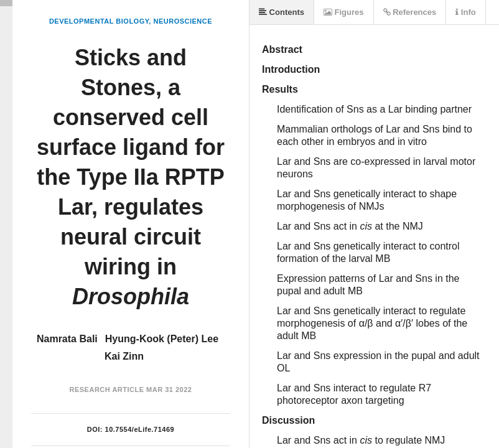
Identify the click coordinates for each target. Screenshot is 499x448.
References (410, 12)
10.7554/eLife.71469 (140, 429)
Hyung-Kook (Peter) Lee (162, 339)
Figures (344, 12)
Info (465, 12)
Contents (282, 12)
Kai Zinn (124, 356)
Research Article (107, 390)
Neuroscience (183, 21)
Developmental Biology (99, 21)
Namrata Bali (67, 339)
